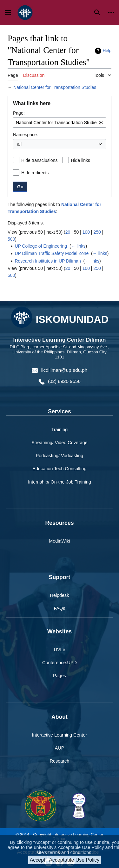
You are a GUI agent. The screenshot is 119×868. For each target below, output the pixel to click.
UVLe (60, 650)
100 (86, 232)
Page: (19, 113)
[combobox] (60, 123)
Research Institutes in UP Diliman (48, 261)
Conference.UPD (60, 663)
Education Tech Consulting (59, 469)
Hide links (80, 160)
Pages (60, 676)
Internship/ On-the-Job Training (59, 482)
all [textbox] (19, 144)
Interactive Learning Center (60, 735)
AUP (60, 748)
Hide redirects (35, 173)
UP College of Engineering (41, 246)
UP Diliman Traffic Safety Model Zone (52, 253)
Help (107, 51)
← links (78, 246)
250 (97, 232)
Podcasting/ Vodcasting (60, 456)
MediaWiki (59, 541)
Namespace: (26, 135)
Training (60, 430)
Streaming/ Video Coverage (60, 443)
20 (68, 232)
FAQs (60, 608)
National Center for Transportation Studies (55, 87)
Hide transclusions (39, 160)
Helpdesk (60, 595)
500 (11, 239)
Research (60, 761)
